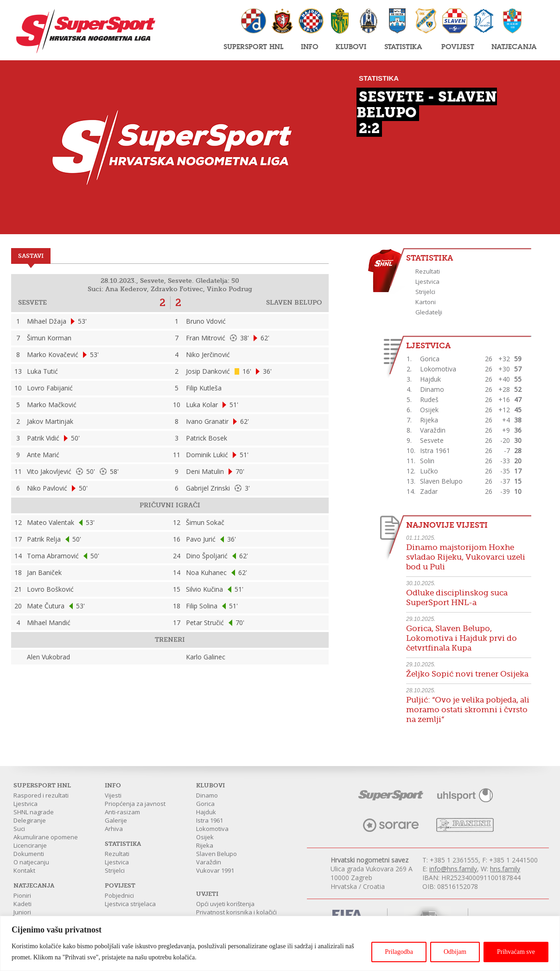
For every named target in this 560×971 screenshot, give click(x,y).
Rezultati (428, 271)
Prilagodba (399, 952)
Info (310, 46)
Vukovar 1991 (215, 870)
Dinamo (207, 795)
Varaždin (209, 862)
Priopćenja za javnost (135, 804)
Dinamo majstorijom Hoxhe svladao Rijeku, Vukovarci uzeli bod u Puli (466, 557)
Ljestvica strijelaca (130, 904)
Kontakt (24, 870)
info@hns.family (453, 869)
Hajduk (206, 812)
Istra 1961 (210, 820)
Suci (19, 829)
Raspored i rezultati (41, 795)
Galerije (116, 820)
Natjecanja (514, 46)
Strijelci (425, 292)
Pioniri (22, 895)
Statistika (403, 46)
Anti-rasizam (122, 812)
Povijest (458, 46)
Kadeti (22, 904)
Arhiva (114, 829)
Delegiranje (30, 820)
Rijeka (205, 845)
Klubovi (351, 46)
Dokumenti (29, 854)
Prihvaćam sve (516, 952)
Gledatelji (429, 312)
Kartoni (426, 302)
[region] (280, 943)
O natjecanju (31, 862)
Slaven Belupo (216, 854)
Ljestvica (427, 281)
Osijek (205, 837)
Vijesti (113, 795)
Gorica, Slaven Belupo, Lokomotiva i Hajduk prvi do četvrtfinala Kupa (461, 638)
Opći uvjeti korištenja (225, 904)
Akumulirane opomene (46, 837)
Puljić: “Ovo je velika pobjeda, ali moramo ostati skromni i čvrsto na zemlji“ (468, 710)
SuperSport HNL (254, 46)
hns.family (505, 869)
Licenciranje (30, 845)
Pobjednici (119, 895)
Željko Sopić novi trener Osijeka (467, 674)
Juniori (22, 912)
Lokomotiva (212, 829)
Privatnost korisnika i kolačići (236, 912)
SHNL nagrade (34, 812)
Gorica (205, 804)
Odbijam (455, 952)
